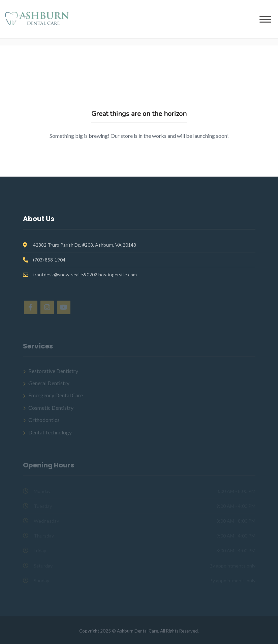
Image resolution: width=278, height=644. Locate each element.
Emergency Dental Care (56, 395)
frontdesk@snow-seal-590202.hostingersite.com (85, 274)
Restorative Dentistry (53, 371)
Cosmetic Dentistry (51, 408)
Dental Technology (50, 432)
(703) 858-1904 (49, 260)
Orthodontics (44, 420)
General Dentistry (49, 383)
